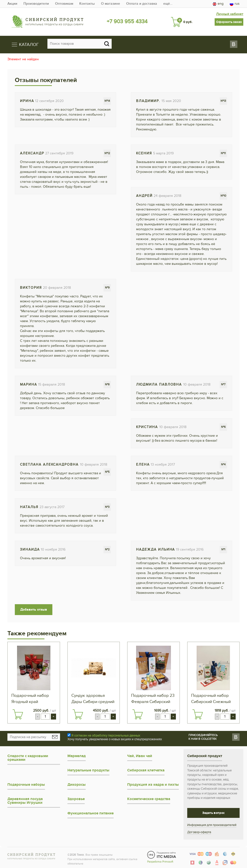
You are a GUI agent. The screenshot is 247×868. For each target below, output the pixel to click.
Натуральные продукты (88, 770)
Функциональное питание (91, 813)
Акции (12, 4)
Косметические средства (149, 799)
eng (218, 4)
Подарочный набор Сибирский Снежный (211, 698)
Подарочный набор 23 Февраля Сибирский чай (153, 699)
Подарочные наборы (26, 784)
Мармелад (77, 756)
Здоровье (76, 799)
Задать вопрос (213, 813)
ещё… (168, 4)
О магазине (111, 4)
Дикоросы (77, 784)
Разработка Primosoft (160, 861)
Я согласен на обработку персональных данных (106, 735)
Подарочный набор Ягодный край (30, 698)
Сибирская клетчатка (146, 770)
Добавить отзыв (34, 609)
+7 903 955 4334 (127, 21)
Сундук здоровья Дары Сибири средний (93, 698)
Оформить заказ (229, 21)
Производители (36, 4)
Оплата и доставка (142, 4)
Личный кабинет (230, 13)
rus (235, 4)
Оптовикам (64, 4)
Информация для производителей (212, 825)
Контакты (87, 4)
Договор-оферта (199, 832)
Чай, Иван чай (140, 756)
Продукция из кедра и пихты (153, 784)
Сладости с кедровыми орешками (28, 758)
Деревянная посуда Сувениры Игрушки (25, 801)
